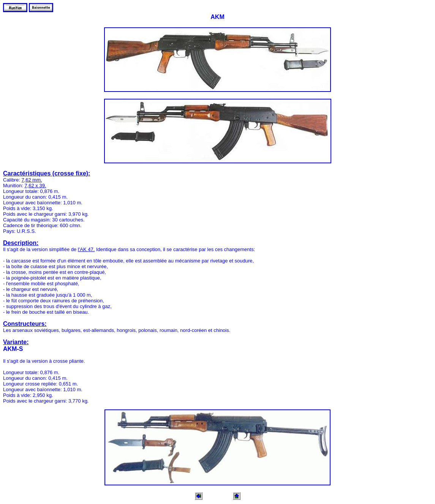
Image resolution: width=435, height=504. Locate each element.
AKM (217, 17)
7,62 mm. (32, 180)
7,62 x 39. (35, 186)
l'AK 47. (86, 249)
